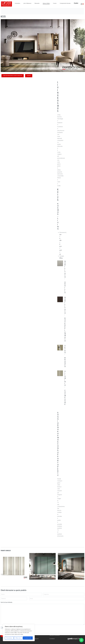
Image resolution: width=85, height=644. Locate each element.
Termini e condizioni (54, 635)
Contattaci (52, 639)
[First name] (21, 594)
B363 (34, 576)
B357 (63, 577)
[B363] (42, 568)
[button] (81, 640)
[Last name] (64, 594)
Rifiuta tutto (18, 638)
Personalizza (9, 638)
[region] (19, 633)
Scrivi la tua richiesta (6, 602)
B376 (5, 575)
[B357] (71, 569)
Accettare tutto (28, 638)
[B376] (14, 567)
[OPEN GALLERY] (43, 46)
